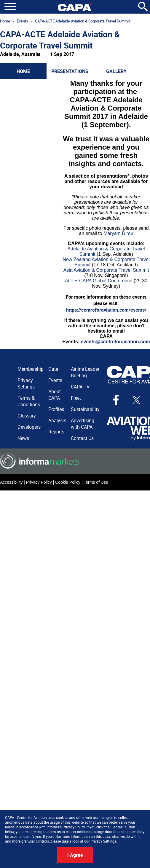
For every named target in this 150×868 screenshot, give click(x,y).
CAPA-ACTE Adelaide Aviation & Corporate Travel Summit (82, 21)
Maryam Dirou (118, 233)
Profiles (56, 409)
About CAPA (55, 395)
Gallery (116, 71)
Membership (31, 369)
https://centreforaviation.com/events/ (106, 310)
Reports (56, 432)
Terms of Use (96, 482)
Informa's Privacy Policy (66, 827)
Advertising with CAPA (83, 424)
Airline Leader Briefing (85, 372)
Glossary (27, 416)
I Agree (75, 855)
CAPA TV (80, 387)
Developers (29, 427)
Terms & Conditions (29, 401)
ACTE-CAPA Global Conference (99, 281)
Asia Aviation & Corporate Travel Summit (106, 270)
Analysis (57, 420)
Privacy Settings (103, 841)
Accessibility (11, 482)
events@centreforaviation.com (115, 342)
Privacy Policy (39, 482)
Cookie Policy (68, 482)
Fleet (76, 398)
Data (53, 369)
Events (23, 21)
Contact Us (82, 438)
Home (5, 21)
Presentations (70, 71)
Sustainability (85, 409)
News (23, 438)
